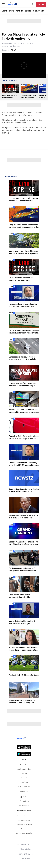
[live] (41, 5)
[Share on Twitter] (12, 50)
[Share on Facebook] (9, 50)
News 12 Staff (7, 43)
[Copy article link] (15, 50)
